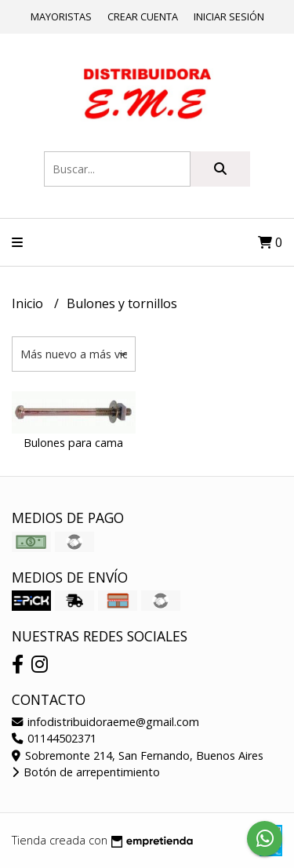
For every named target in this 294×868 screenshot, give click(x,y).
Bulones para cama (73, 443)
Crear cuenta (143, 16)
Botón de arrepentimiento (86, 772)
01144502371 (54, 738)
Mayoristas (61, 16)
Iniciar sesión (229, 16)
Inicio (29, 303)
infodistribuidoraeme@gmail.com (105, 722)
